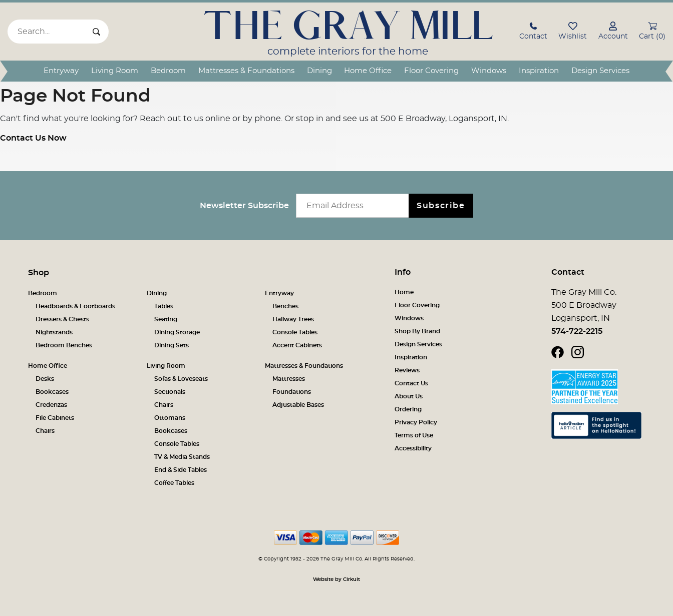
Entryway (61, 71)
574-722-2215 (577, 331)
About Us (409, 396)
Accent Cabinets (297, 345)
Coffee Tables (174, 483)
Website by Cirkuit (337, 579)
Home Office (368, 71)
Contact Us (411, 383)
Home (404, 292)
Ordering (408, 409)
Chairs (45, 431)
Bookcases (52, 392)
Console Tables (295, 332)
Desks (45, 379)
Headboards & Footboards (75, 306)
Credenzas (51, 405)
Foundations (292, 392)
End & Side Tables (181, 470)
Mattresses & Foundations (246, 71)
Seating (166, 319)
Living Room (115, 71)
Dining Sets (172, 345)
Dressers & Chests (62, 319)
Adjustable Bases (298, 405)
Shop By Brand (417, 331)
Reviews (407, 370)
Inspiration (539, 71)
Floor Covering (431, 71)
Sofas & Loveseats (181, 379)
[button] (533, 32)
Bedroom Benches (64, 345)
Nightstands (54, 332)
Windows (489, 71)
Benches (285, 306)
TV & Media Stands (182, 457)
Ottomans (170, 418)
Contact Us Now (33, 138)
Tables (164, 306)
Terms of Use (414, 435)
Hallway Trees (293, 319)
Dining (319, 71)
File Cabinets (55, 418)
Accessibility (413, 448)
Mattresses (289, 379)
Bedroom (168, 71)
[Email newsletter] (355, 206)
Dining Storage (177, 332)
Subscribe (441, 206)
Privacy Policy (416, 422)
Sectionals (170, 392)
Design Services (600, 71)
